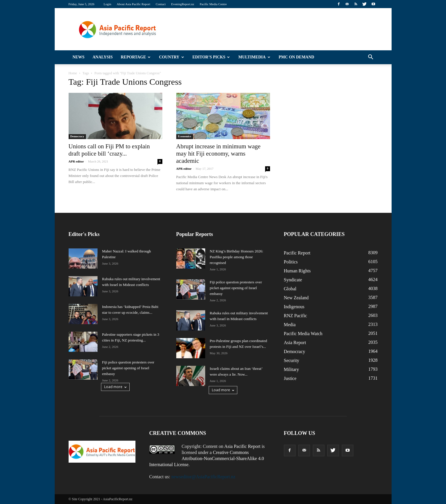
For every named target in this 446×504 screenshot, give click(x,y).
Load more (115, 387)
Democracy (77, 136)
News (79, 57)
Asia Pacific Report (242, 446)
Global (290, 289)
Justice (290, 378)
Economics (185, 136)
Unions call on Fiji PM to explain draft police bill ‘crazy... (109, 150)
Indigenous (294, 307)
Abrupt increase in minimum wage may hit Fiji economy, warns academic (219, 154)
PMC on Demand (297, 57)
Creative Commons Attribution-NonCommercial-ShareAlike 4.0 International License (207, 458)
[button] (371, 57)
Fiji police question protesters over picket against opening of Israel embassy (128, 368)
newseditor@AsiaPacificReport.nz (203, 477)
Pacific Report (297, 253)
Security (292, 360)
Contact (161, 4)
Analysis (103, 57)
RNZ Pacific (296, 316)
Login (107, 4)
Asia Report (295, 343)
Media (290, 325)
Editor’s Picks (211, 57)
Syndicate (293, 280)
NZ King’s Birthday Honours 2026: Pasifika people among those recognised (237, 257)
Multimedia (254, 57)
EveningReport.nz (183, 4)
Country (171, 57)
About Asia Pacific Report (133, 4)
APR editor (76, 161)
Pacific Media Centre (213, 4)
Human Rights (297, 271)
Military (291, 369)
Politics (291, 262)
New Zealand (296, 298)
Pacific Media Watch (303, 334)
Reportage (136, 57)
